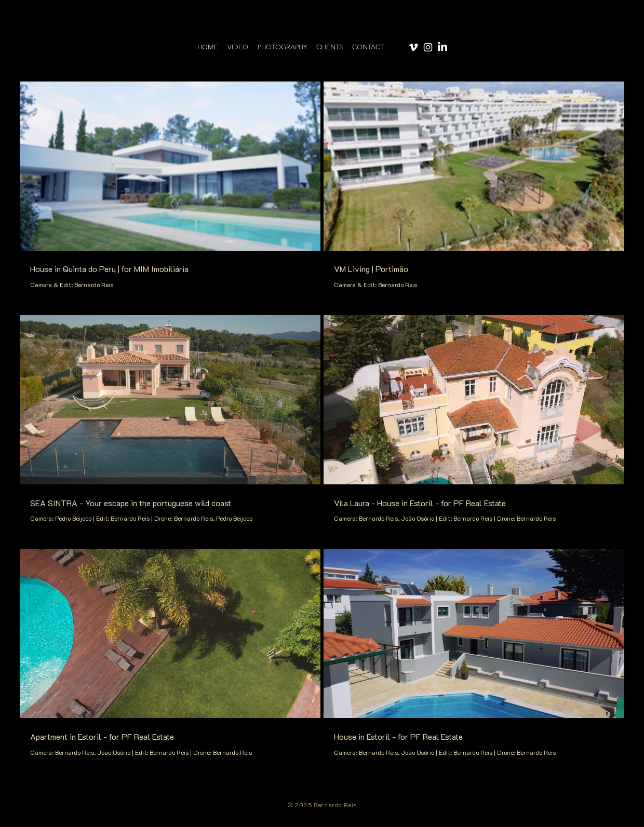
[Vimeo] (413, 47)
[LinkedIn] (442, 47)
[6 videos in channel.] (322, 419)
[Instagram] (428, 47)
